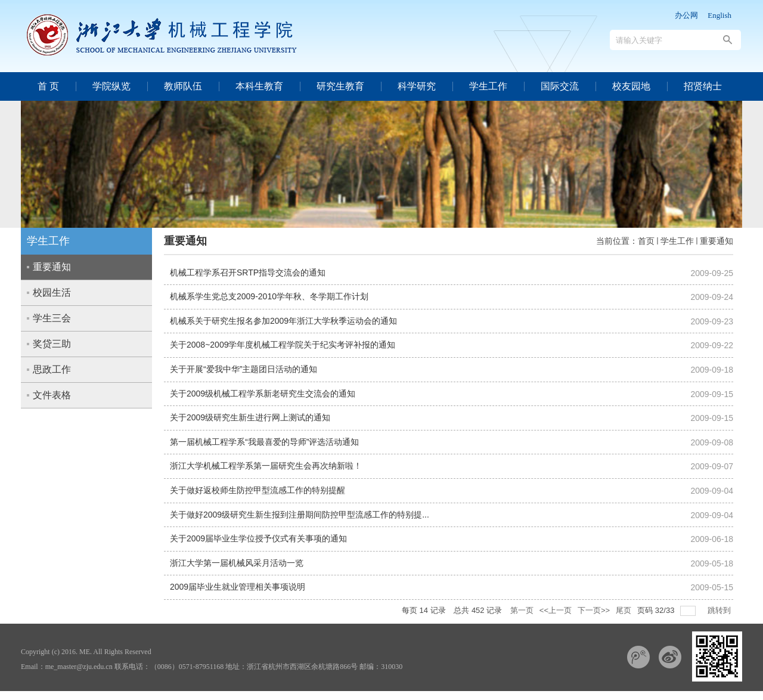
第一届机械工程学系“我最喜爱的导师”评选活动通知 (264, 442)
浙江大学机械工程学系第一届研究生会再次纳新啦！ (266, 466)
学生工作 (488, 86)
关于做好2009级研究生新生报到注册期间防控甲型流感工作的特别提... (300, 515)
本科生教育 (259, 86)
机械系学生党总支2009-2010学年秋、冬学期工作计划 (269, 296)
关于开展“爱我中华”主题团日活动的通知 (244, 369)
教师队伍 (183, 86)
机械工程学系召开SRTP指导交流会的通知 (248, 272)
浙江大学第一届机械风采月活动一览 (237, 563)
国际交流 (560, 86)
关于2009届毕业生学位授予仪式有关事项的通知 (258, 538)
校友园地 (631, 86)
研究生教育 (340, 86)
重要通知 (717, 241)
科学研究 (417, 86)
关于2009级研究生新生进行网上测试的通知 (250, 417)
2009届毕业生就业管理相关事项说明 (238, 587)
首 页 (48, 86)
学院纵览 (111, 86)
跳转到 (720, 610)
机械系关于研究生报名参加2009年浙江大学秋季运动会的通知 (283, 321)
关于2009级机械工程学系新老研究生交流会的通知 (263, 394)
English (719, 15)
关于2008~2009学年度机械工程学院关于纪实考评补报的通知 (283, 345)
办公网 (686, 15)
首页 (646, 241)
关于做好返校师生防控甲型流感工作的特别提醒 (258, 490)
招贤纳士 (703, 86)
